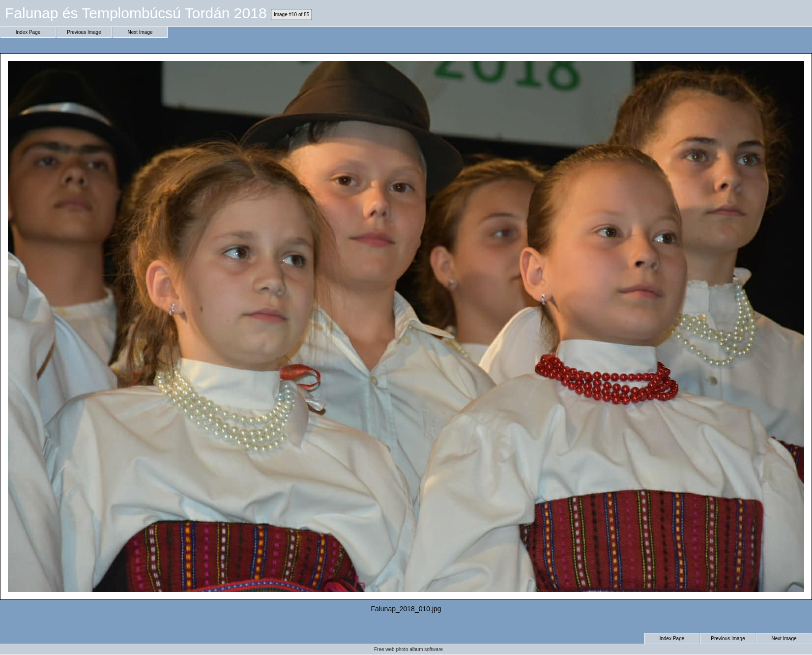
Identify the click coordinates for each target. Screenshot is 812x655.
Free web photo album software (408, 649)
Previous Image (84, 32)
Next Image (140, 32)
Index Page (28, 32)
